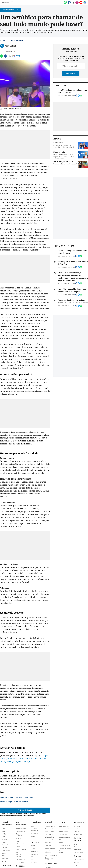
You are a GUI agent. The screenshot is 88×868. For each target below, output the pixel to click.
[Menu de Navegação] (6, 3)
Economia (5, 813)
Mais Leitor (34, 836)
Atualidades (77, 823)
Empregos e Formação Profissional (48, 850)
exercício (5, 775)
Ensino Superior (21, 804)
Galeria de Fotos (50, 821)
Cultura (18, 820)
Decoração (48, 819)
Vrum (62, 796)
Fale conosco (20, 835)
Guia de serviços (50, 813)
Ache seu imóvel (50, 799)
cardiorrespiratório (44, 771)
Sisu (17, 825)
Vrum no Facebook (65, 819)
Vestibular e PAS (21, 823)
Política (4, 807)
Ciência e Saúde (6, 824)
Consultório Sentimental (34, 803)
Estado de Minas (79, 833)
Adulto (47, 855)
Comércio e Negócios (51, 862)
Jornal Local (77, 802)
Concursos (21, 839)
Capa (3, 802)
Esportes (4, 821)
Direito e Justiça (6, 845)
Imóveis (47, 843)
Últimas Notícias (21, 817)
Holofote (4, 829)
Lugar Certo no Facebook (49, 825)
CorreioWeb (36, 796)
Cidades (4, 804)
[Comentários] (18, 57)
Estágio (18, 812)
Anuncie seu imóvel (51, 802)
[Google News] (85, 4)
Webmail (33, 812)
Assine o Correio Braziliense (6, 857)
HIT (32, 830)
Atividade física (27, 771)
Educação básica (21, 802)
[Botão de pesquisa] (12, 3)
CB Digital (5, 848)
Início (2, 40)
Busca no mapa (49, 805)
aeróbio (14, 771)
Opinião (4, 826)
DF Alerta (77, 799)
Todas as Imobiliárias (51, 828)
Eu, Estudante (21, 797)
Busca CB (4, 850)
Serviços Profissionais (49, 858)
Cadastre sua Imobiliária (49, 832)
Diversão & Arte (6, 818)
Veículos (47, 846)
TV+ (32, 833)
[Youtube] (81, 4)
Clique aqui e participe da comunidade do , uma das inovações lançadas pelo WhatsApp (27, 732)
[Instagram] (77, 4)
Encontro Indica (78, 826)
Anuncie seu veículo (65, 802)
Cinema (33, 822)
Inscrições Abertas (22, 851)
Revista (76, 820)
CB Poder (77, 805)
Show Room (48, 816)
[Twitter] (73, 4)
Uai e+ (76, 838)
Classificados (51, 837)
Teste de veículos (64, 808)
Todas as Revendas (65, 821)
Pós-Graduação (21, 833)
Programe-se (34, 825)
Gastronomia (34, 807)
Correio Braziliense (7, 797)
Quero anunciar (50, 840)
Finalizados (19, 854)
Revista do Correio (15, 40)
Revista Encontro (78, 812)
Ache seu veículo (64, 799)
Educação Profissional (19, 829)
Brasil (3, 810)
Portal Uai (77, 836)
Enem (18, 814)
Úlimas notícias (49, 810)
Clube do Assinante (7, 853)
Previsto (19, 846)
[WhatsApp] (65, 4)
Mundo (4, 815)
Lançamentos (49, 808)
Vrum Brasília (78, 808)
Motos (61, 816)
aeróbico (5, 771)
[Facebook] (69, 4)
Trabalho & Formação (19, 808)
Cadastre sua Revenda (63, 825)
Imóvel (48, 796)
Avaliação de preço (65, 810)
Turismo (4, 835)
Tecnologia (5, 832)
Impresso (6, 838)
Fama (32, 799)
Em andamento (21, 848)
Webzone (33, 809)
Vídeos (61, 813)
